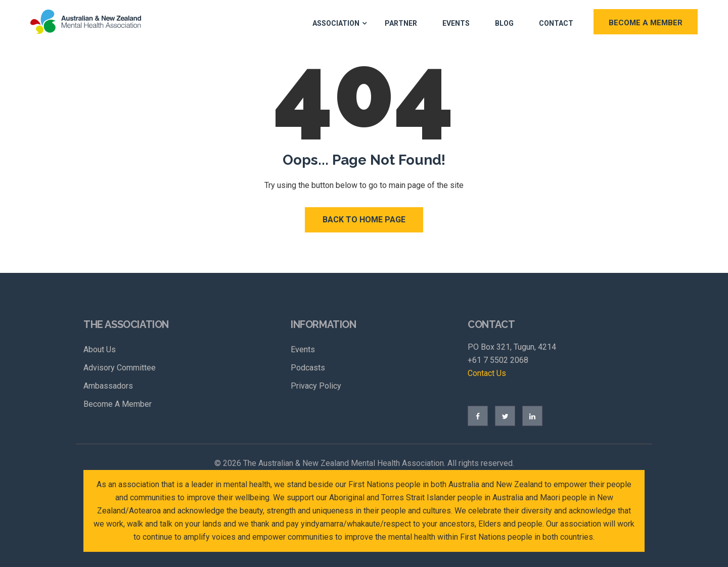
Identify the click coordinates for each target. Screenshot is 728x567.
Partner (401, 23)
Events (456, 23)
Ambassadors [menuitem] (108, 386)
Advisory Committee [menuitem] (120, 368)
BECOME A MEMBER (646, 23)
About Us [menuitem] (100, 349)
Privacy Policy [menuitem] (316, 386)
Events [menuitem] (303, 349)
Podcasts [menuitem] (308, 368)
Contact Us (487, 373)
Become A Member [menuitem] (118, 404)
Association (336, 23)
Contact (556, 23)
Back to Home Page (364, 220)
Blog (504, 23)
